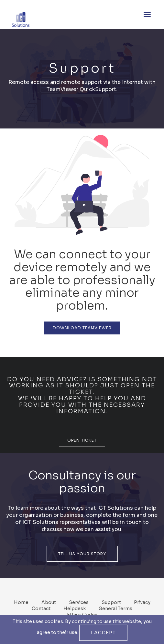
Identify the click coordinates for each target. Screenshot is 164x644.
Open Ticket (82, 440)
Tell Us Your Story (82, 554)
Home (21, 602)
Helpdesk (75, 608)
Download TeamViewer (82, 328)
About (49, 602)
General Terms (115, 608)
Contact (41, 608)
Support (111, 602)
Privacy (142, 602)
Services (79, 602)
